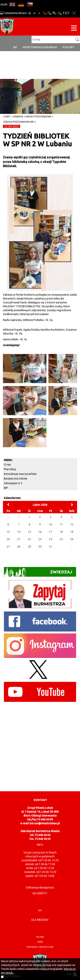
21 (19, 539)
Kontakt (68, 47)
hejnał (40, 937)
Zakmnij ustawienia (74, 13)
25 (61, 539)
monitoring (31, 47)
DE (21, 4)
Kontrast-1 (54, 13)
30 (40, 547)
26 (72, 539)
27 (8, 547)
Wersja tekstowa (66, 13)
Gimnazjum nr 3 (13, 483)
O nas (7, 465)
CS (30, 4)
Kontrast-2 (60, 13)
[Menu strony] (74, 29)
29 (29, 547)
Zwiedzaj (38, 572)
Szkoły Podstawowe (38, 117)
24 (51, 539)
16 (40, 532)
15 (29, 532)
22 (29, 539)
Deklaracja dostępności (40, 887)
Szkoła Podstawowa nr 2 (19, 122)
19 (72, 532)
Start (7, 117)
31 (51, 547)
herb (40, 942)
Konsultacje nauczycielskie (20, 474)
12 (72, 524)
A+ (30, 13)
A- (39, 13)
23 (40, 539)
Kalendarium (48, 47)
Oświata (18, 117)
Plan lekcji (10, 469)
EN (12, 4)
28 (19, 547)
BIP (15, 47)
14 (19, 532)
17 (51, 532)
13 (8, 532)
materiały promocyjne (40, 947)
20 (8, 539)
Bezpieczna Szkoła (16, 479)
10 (51, 524)
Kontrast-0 (49, 13)
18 (61, 532)
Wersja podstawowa (44, 13)
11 (61, 524)
